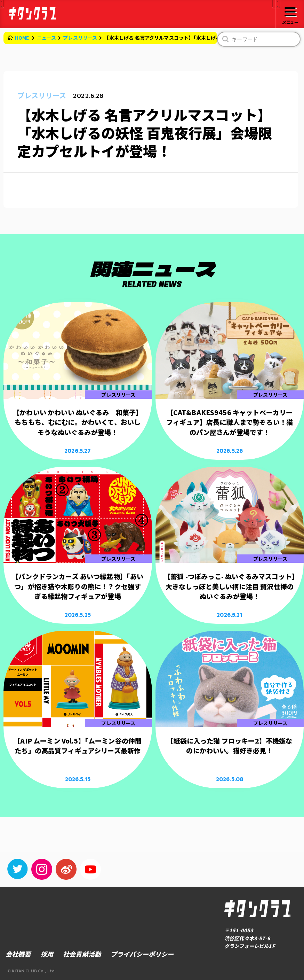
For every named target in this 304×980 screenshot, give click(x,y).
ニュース (47, 38)
